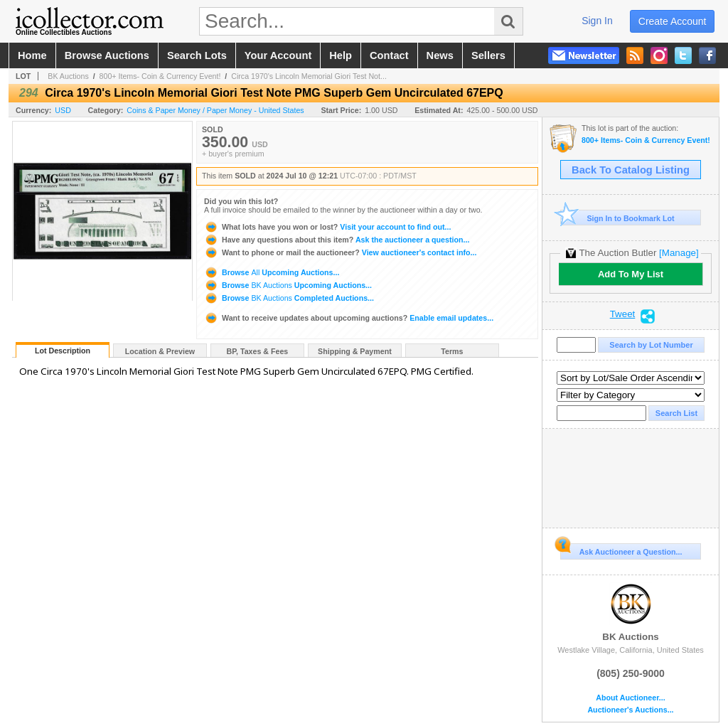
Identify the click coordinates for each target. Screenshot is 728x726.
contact (389, 55)
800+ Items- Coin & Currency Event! (160, 76)
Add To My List (631, 274)
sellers (488, 55)
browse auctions (107, 55)
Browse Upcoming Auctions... (272, 272)
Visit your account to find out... (327, 227)
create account (673, 21)
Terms (452, 351)
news (440, 55)
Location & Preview (160, 351)
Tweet (623, 314)
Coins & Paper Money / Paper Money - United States (215, 110)
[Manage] (679, 253)
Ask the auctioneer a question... (337, 240)
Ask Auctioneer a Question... (621, 550)
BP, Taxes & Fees (258, 351)
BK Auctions (68, 76)
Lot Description (63, 351)
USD (63, 110)
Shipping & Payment (355, 351)
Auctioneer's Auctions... (630, 710)
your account (278, 55)
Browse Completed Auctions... (289, 298)
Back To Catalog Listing (631, 170)
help (341, 55)
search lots (197, 55)
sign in (597, 21)
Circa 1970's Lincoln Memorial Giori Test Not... (309, 76)
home (32, 55)
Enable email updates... (349, 318)
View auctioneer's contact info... (340, 252)
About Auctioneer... (630, 698)
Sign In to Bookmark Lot (617, 218)
